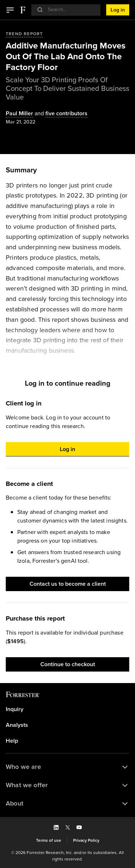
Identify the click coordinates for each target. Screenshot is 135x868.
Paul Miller (19, 114)
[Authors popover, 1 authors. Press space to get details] (19, 114)
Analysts (17, 725)
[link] (67, 709)
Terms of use (49, 840)
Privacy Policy (86, 840)
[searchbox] (70, 10)
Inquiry (15, 709)
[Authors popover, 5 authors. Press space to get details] (60, 114)
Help (12, 741)
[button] (10, 10)
